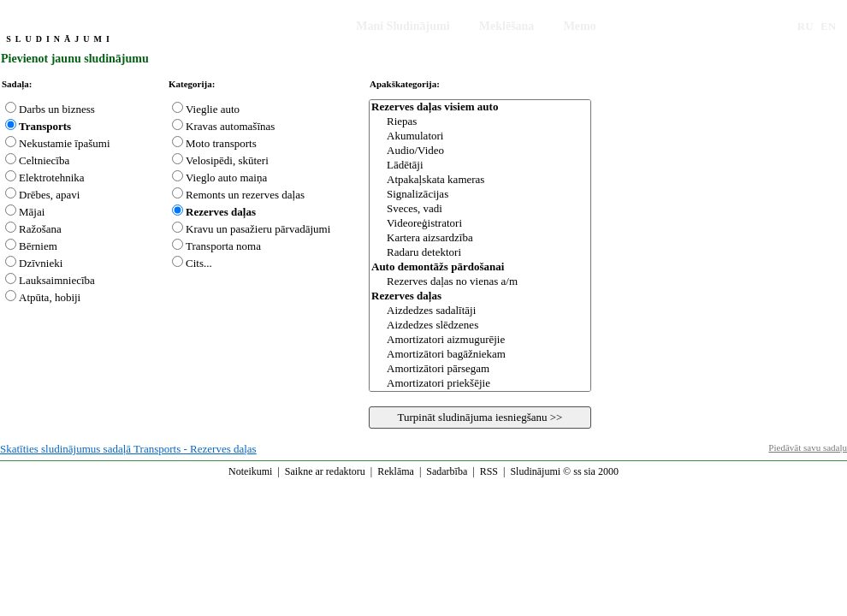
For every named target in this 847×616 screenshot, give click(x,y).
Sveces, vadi (480, 209)
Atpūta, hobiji (50, 297)
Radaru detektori (480, 253)
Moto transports (221, 143)
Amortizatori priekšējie (480, 384)
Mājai (32, 212)
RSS (489, 471)
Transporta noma (223, 246)
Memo (580, 26)
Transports (45, 126)
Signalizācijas (480, 195)
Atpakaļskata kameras (480, 180)
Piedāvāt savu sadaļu (808, 447)
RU (806, 26)
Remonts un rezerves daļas (245, 195)
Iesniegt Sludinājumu (272, 26)
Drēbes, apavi (49, 195)
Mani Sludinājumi (403, 26)
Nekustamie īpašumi (65, 143)
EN (828, 26)
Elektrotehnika (52, 178)
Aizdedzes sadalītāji (480, 311)
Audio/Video (480, 151)
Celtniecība (44, 160)
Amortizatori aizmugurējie (480, 340)
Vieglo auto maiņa (226, 178)
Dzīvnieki (41, 263)
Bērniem (38, 246)
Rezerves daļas (221, 212)
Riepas (480, 122)
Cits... (199, 263)
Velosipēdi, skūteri (227, 160)
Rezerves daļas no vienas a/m (480, 282)
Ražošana (40, 229)
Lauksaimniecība (57, 280)
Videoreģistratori (480, 224)
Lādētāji (480, 166)
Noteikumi (250, 471)
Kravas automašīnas (230, 126)
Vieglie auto (213, 109)
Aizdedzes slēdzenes (480, 326)
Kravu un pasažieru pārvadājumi (258, 229)
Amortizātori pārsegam (480, 369)
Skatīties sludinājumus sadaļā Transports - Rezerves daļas (128, 449)
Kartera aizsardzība (480, 238)
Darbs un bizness (57, 109)
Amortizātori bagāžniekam (480, 355)
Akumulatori (480, 136)
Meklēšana (507, 26)
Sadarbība (447, 471)
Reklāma (396, 471)
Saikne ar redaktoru (325, 471)
